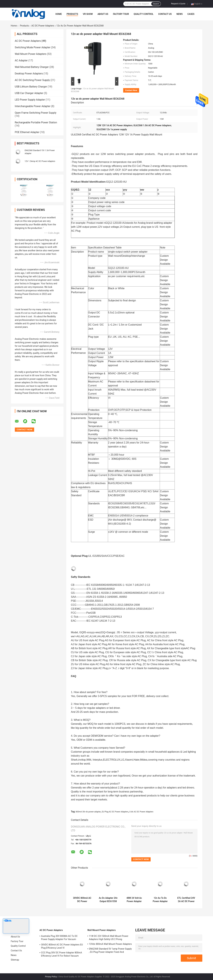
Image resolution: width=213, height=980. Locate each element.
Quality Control (144, 14)
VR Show (88, 14)
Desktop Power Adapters (29, 74)
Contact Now (131, 90)
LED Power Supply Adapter (30, 100)
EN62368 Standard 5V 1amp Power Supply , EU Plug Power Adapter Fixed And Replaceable (110, 951)
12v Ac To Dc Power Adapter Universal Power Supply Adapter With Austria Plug (160, 900)
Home (59, 14)
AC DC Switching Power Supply (32, 80)
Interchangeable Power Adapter (33, 106)
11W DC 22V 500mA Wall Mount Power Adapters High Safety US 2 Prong (109, 938)
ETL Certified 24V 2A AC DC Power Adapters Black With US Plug (186, 900)
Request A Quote (178, 4)
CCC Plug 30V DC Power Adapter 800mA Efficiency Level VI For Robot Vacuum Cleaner (62, 955)
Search (156, 4)
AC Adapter (21, 60)
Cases (191, 14)
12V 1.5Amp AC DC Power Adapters (40, 161)
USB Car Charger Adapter (29, 93)
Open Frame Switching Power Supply (36, 113)
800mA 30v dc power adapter (88, 812)
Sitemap (15, 960)
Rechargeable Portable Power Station (36, 122)
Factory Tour (121, 14)
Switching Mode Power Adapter (33, 47)
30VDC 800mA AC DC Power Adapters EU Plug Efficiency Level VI (82, 900)
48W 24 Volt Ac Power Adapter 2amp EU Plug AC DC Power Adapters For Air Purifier (134, 900)
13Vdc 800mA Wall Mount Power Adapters (110, 944)
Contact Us (165, 14)
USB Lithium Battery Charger (31, 87)
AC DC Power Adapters (43, 26)
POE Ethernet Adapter (27, 132)
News (180, 14)
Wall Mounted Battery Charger (32, 67)
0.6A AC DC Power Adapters (141, 812)
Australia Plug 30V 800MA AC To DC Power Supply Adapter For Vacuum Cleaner (59, 938)
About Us (103, 14)
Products (72, 14)
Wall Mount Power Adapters (31, 54)
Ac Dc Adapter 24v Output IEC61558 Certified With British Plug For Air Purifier (108, 900)
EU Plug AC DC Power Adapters (115, 812)
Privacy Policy (51, 977)
